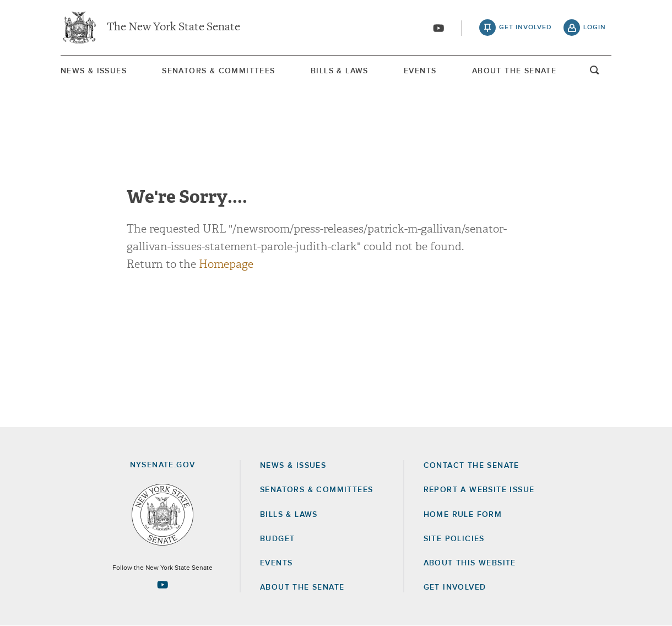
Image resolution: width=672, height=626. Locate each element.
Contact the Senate (472, 466)
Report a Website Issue (479, 490)
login (595, 28)
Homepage (226, 264)
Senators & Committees (218, 71)
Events (420, 71)
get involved (525, 28)
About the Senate (302, 587)
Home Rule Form (463, 515)
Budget (277, 539)
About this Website (470, 563)
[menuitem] (94, 71)
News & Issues (94, 71)
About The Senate (514, 71)
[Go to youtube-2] (438, 28)
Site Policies (454, 539)
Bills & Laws (340, 71)
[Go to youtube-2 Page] (162, 585)
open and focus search (595, 73)
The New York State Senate (174, 28)
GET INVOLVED (455, 587)
